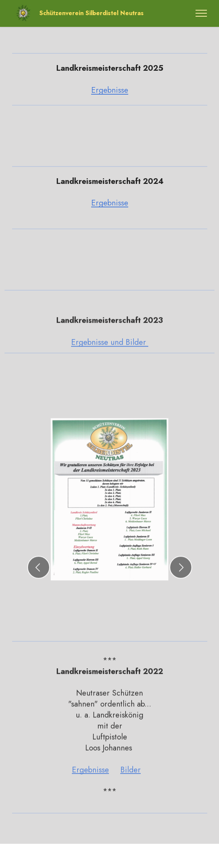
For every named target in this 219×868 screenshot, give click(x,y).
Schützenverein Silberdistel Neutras (92, 13)
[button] (39, 583)
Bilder (130, 786)
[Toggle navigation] (201, 13)
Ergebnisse (110, 90)
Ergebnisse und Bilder (110, 358)
